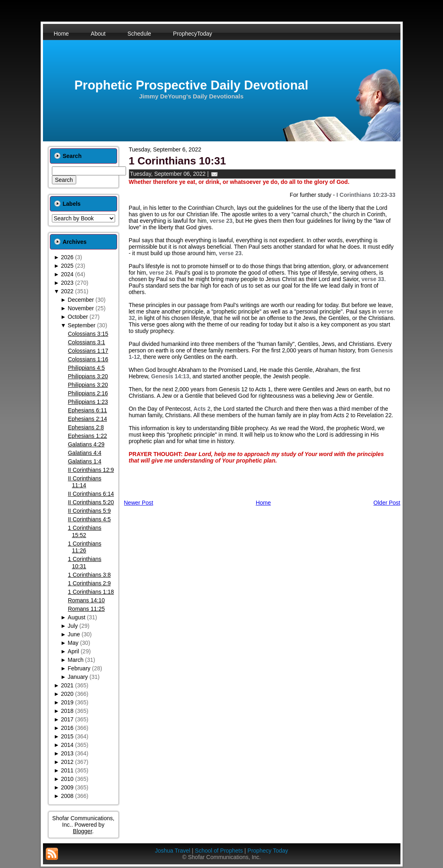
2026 (67, 257)
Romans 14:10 (86, 600)
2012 (67, 762)
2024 (67, 274)
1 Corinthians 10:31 (85, 563)
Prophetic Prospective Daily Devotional (191, 85)
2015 (67, 736)
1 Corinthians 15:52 (85, 531)
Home (263, 503)
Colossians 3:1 (86, 342)
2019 (67, 702)
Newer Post (139, 503)
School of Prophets (219, 851)
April (73, 651)
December (81, 300)
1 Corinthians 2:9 (89, 583)
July (73, 626)
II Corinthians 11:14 (84, 482)
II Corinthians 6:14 (91, 494)
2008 (67, 796)
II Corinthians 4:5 (89, 519)
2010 (67, 779)
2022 (67, 291)
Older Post (387, 503)
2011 (67, 770)
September (81, 325)
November (81, 308)
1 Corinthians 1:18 (91, 592)
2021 (67, 685)
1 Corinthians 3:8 (89, 575)
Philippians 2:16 (88, 393)
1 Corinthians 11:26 (85, 547)
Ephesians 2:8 (86, 427)
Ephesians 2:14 (87, 419)
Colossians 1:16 (88, 359)
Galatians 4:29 (86, 444)
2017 (67, 719)
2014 (67, 745)
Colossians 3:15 (88, 334)
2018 (67, 711)
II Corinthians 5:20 (91, 502)
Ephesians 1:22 (87, 436)
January (78, 677)
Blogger (82, 831)
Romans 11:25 (86, 609)
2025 (67, 266)
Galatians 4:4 (85, 453)
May (73, 643)
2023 (67, 283)
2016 (67, 728)
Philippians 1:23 (88, 402)
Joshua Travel (172, 851)
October (78, 317)
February (79, 668)
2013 (67, 753)
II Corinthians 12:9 (91, 470)
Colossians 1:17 (88, 351)
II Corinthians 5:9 (89, 511)
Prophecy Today (268, 851)
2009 (67, 787)
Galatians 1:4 (85, 461)
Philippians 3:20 (88, 376)
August (77, 617)
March (76, 660)
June (74, 634)
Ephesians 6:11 (87, 410)
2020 (67, 694)
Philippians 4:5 (86, 368)
